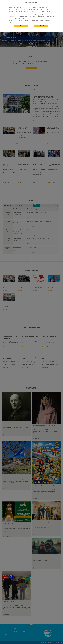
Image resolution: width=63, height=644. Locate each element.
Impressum (21, 31)
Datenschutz (41, 31)
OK (21, 26)
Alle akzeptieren (41, 26)
